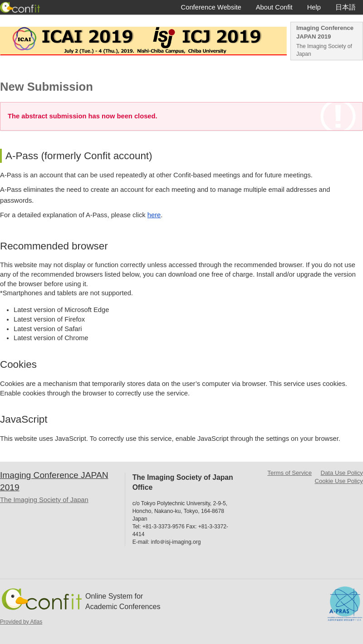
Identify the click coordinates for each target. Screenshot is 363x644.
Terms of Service (289, 473)
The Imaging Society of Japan (324, 50)
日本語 (346, 7)
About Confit (274, 7)
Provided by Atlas (21, 622)
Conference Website (211, 7)
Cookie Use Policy (339, 481)
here (154, 215)
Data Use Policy (342, 473)
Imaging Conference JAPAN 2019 (325, 32)
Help (314, 7)
